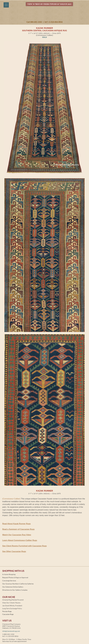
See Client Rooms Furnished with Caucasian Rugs (25, 546)
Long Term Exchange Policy (12, 608)
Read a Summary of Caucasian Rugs (18, 529)
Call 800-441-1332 (34, 22)
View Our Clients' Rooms (11, 603)
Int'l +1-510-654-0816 (53, 22)
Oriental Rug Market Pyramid (13, 600)
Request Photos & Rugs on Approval (15, 577)
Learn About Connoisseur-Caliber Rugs (20, 540)
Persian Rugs (7, 611)
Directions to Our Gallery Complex (15, 590)
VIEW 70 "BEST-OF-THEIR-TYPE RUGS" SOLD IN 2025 (49, 4)
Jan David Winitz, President (12, 606)
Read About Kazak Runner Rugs (17, 524)
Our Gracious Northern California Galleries (18, 584)
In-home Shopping (9, 574)
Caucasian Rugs (8, 614)
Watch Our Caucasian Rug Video (17, 535)
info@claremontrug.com (11, 631)
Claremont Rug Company (44, 16)
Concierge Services (9, 581)
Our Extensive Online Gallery (13, 587)
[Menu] (6, 5)
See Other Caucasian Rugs (14, 551)
